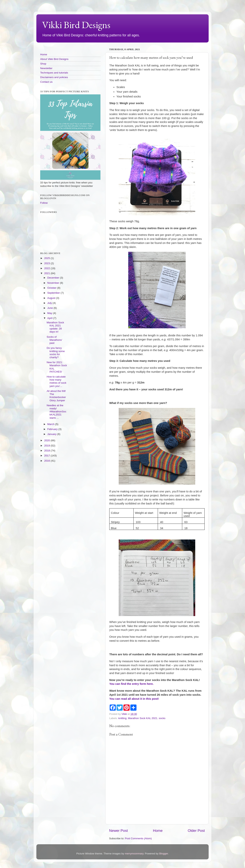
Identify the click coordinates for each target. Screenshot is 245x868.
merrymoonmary (134, 854)
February (53, 429)
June (50, 308)
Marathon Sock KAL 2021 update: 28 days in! (55, 327)
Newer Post (118, 831)
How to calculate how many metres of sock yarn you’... (57, 381)
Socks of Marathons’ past (54, 340)
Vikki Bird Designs (76, 25)
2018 (47, 451)
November (54, 283)
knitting (122, 718)
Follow (44, 203)
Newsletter (46, 68)
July (50, 303)
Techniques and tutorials (54, 73)
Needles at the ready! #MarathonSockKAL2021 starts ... (57, 412)
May (50, 313)
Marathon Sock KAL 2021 (143, 718)
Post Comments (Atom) (138, 838)
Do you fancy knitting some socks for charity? (56, 353)
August (52, 298)
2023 (47, 263)
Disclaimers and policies (54, 77)
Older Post (196, 831)
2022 (47, 268)
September (54, 293)
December (54, 278)
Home (158, 831)
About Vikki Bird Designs (54, 59)
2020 (47, 440)
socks (162, 718)
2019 (47, 446)
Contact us (46, 82)
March (51, 424)
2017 (47, 456)
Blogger (164, 854)
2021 (47, 273)
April (50, 318)
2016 (47, 461)
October (52, 288)
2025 (47, 258)
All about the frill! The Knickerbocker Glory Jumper (56, 396)
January (52, 434)
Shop (43, 64)
